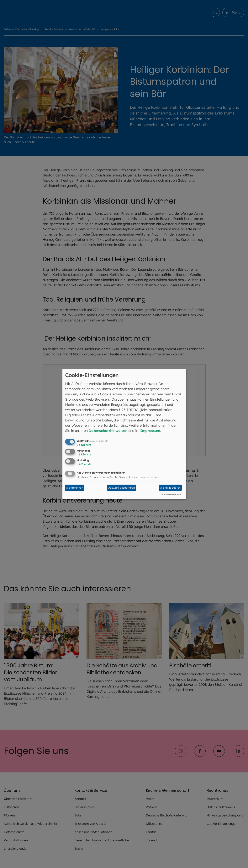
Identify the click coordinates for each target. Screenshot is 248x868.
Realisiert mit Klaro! (171, 495)
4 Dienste (84, 464)
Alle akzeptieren (170, 488)
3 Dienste (84, 445)
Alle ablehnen (75, 488)
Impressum (150, 431)
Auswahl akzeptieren (122, 488)
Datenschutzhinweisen (108, 431)
